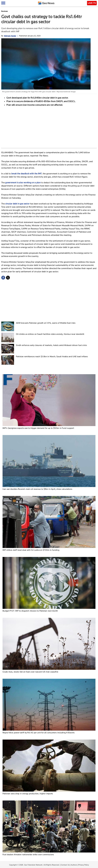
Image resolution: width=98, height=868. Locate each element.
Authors (74, 865)
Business (5, 11)
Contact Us (65, 865)
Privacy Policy (84, 865)
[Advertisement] (49, 127)
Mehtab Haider (10, 36)
